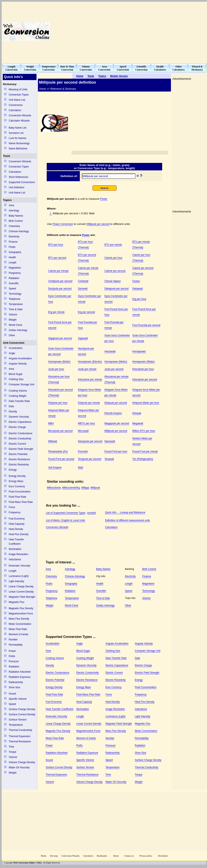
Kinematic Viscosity (19, 566)
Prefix (12, 656)
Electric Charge (17, 427)
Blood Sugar (16, 374)
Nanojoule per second (90, 441)
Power (12, 651)
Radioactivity (16, 682)
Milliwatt (53, 441)
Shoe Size (14, 687)
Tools (7, 156)
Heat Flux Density (19, 534)
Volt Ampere (55, 467)
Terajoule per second (90, 459)
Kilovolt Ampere (113, 413)
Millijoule (95, 488)
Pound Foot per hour (116, 451)
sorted (91, 513)
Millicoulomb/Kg (71, 488)
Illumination (15, 549)
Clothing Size (16, 379)
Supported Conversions (22, 182)
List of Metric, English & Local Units (65, 520)
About (116, 856)
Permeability (16, 645)
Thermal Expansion (19, 736)
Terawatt (109, 459)
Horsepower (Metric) (116, 362)
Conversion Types (19, 95)
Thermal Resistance (20, 742)
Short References (18, 177)
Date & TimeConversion (67, 68)
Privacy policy (146, 856)
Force (12, 507)
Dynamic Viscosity (19, 417)
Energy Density (17, 476)
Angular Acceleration (20, 358)
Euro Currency (17, 486)
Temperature (16, 304)
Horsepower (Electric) (90, 362)
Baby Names (16, 216)
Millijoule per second (98, 224)
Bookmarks (102, 856)
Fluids (12, 247)
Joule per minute (87, 369)
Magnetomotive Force (21, 614)
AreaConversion (104, 68)
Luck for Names (18, 138)
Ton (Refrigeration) (143, 459)
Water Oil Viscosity (19, 768)
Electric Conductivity (20, 439)
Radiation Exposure (20, 677)
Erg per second (86, 312)
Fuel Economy (17, 519)
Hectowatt (110, 351)
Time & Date (16, 309)
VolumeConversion (86, 68)
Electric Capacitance (20, 422)
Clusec (136, 281)
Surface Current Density (22, 714)
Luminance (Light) (19, 576)
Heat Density (16, 529)
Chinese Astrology (19, 231)
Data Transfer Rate (19, 401)
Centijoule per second (60, 281)
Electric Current (17, 444)
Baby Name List (18, 128)
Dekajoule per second (117, 289)
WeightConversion (30, 68)
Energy (13, 470)
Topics (7, 200)
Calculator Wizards (19, 121)
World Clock (15, 325)
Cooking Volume (18, 391)
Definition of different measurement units (127, 520)
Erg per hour (139, 299)
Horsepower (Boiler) (59, 362)
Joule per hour (56, 369)
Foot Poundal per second (146, 325)
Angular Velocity (18, 364)
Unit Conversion (14, 343)
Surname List (16, 133)
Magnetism (15, 268)
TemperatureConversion (49, 68)
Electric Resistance (19, 459)
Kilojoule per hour (58, 403)
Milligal (85, 488)
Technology (15, 294)
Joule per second (114, 369)
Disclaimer (163, 856)
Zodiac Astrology (18, 330)
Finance (13, 242)
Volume (13, 315)
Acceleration (16, 348)
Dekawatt (138, 289)
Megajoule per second (117, 423)
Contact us (129, 856)
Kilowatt (137, 413)
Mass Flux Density (19, 619)
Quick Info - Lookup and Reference (125, 512)
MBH (51, 423)
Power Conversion (63, 224)
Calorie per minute (58, 271)
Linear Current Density (21, 592)
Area (11, 205)
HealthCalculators (160, 68)
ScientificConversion (141, 68)
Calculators (15, 110)
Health (12, 257)
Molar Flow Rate (18, 629)
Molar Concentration (20, 624)
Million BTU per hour (144, 431)
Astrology (14, 211)
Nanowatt (110, 441)
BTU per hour (56, 245)
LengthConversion (12, 68)
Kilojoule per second (116, 403)
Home (44, 856)
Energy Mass (16, 481)
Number (13, 640)
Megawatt (138, 423)
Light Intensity (16, 581)
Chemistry (14, 226)
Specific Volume (18, 699)
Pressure (14, 661)
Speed (12, 289)
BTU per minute (113, 245)
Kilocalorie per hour (143, 369)
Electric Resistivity (19, 465)
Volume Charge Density (22, 762)
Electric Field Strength (21, 449)
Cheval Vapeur (113, 281)
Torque (13, 752)
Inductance (15, 559)
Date (11, 406)
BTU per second (57, 258)
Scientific (14, 283)
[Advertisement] (154, 31)
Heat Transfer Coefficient (16, 542)
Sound (12, 694)
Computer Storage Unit (22, 384)
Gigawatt (83, 338)
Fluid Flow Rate (17, 497)
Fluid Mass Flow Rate (21, 502)
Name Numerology (19, 143)
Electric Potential (18, 454)
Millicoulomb (54, 488)
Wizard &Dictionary (197, 68)
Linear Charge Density (21, 587)
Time (11, 747)
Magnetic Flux (17, 602)
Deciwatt (83, 289)
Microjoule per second (60, 431)
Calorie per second (115, 271)
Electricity (14, 237)
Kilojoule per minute (89, 403)
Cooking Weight (18, 396)
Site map (54, 856)
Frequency (15, 512)
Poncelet (83, 451)
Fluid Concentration (20, 492)
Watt (80, 467)
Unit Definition (17, 187)
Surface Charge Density (22, 709)
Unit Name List (17, 100)
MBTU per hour (87, 423)
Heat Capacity (17, 524)
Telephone (14, 299)
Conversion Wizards (20, 115)
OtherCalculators (179, 68)
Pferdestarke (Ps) (58, 451)
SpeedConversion (123, 68)
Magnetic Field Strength (22, 597)
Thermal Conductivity (21, 730)
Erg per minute (56, 312)
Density (13, 412)
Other (12, 335)
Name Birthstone (18, 149)
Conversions (16, 105)
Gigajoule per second (60, 338)
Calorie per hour (113, 258)
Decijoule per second (60, 289)
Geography (15, 252)
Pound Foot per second (61, 459)
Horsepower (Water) (144, 362)
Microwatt (83, 431)
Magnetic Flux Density (21, 608)
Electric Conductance (21, 433)
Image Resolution (18, 554)
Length (13, 263)
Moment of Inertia (18, 634)
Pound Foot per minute (145, 451)
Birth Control (16, 221)
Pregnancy (15, 273)
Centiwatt (83, 281)
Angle (12, 353)
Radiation (14, 278)
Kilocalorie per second (145, 379)
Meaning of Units (18, 89)
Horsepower (139, 351)
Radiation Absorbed (20, 672)
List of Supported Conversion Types (66, 513)
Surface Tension (18, 720)
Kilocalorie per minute (90, 379)
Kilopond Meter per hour (146, 403)
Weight (13, 320)
